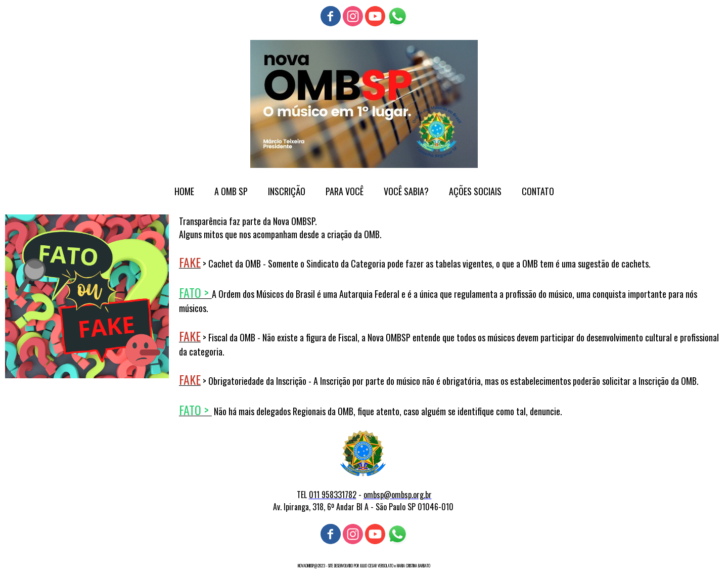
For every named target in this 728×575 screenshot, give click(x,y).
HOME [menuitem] (184, 191)
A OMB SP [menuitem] (231, 191)
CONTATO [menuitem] (538, 191)
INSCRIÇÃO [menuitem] (287, 191)
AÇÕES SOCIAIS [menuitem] (475, 191)
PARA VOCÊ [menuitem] (345, 191)
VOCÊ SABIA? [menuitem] (406, 191)
